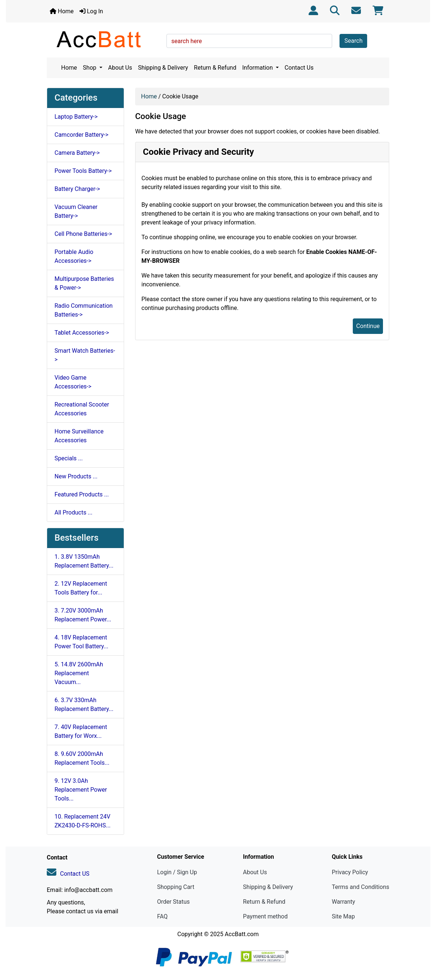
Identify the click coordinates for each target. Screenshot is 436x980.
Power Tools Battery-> (83, 171)
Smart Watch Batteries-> (85, 355)
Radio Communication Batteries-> (84, 310)
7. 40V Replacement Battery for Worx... (81, 731)
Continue (368, 326)
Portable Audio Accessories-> (74, 256)
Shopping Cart (175, 887)
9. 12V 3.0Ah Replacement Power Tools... (81, 790)
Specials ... (69, 458)
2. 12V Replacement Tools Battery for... (81, 588)
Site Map (343, 916)
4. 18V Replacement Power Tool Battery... (81, 642)
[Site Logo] (104, 39)
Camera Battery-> (77, 153)
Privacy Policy (350, 872)
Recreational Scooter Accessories (82, 409)
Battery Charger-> (77, 189)
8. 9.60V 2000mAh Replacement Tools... (82, 758)
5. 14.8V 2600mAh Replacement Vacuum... (79, 673)
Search (353, 41)
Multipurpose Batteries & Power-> (84, 283)
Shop (90, 68)
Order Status (173, 902)
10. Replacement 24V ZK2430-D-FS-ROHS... (82, 821)
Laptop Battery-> (76, 117)
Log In (91, 11)
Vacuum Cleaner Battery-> (76, 211)
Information (258, 68)
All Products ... (73, 512)
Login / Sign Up (177, 872)
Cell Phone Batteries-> (83, 234)
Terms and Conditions (361, 887)
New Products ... (76, 476)
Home (62, 11)
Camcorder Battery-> (81, 135)
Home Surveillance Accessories (79, 436)
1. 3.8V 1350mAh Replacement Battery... (84, 561)
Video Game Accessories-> (73, 382)
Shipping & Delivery (163, 68)
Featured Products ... (82, 494)
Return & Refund (215, 68)
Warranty (344, 902)
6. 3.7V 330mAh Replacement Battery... (84, 705)
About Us (120, 68)
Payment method (265, 916)
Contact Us (299, 68)
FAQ (162, 916)
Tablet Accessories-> (82, 333)
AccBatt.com (242, 934)
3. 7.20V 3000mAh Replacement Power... (83, 615)
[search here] (249, 41)
